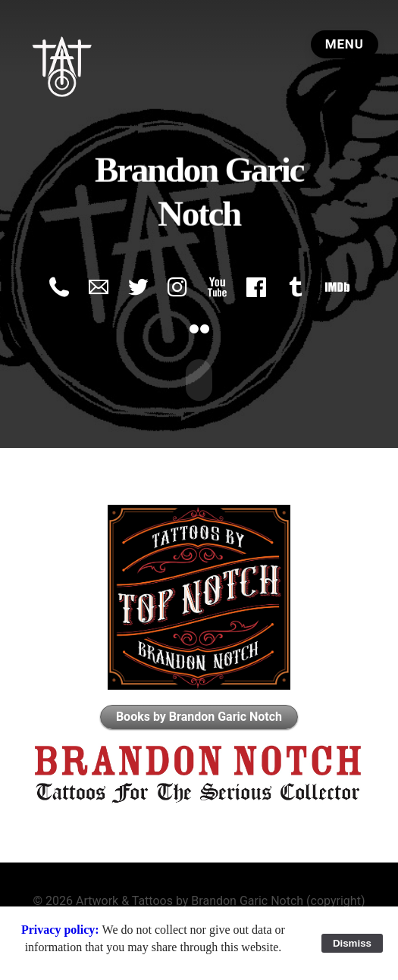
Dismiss (352, 943)
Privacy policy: (62, 930)
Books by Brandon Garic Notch (199, 715)
